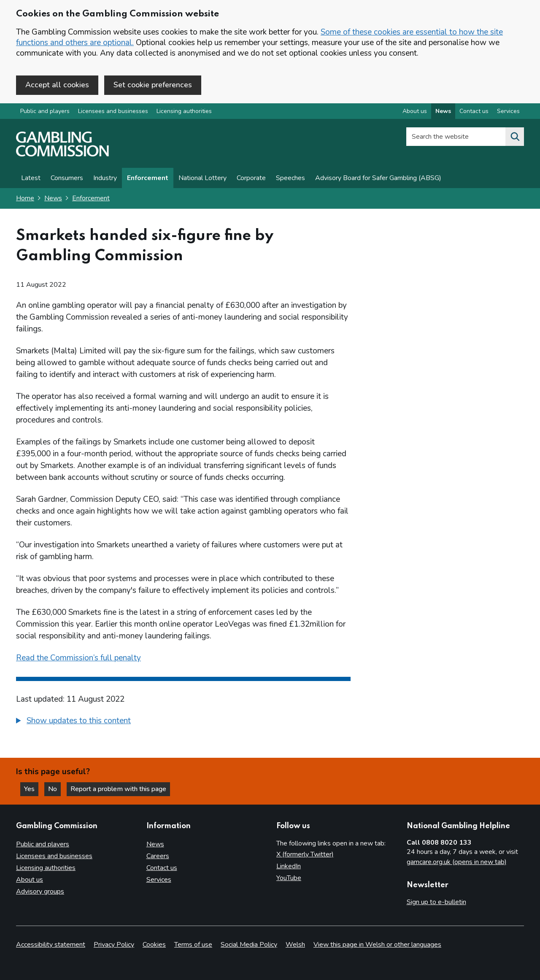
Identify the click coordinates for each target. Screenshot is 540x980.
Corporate (251, 178)
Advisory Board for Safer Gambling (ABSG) (378, 178)
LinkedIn (289, 866)
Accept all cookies (57, 85)
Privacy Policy (114, 945)
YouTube (289, 878)
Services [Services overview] (508, 111)
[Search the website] (515, 137)
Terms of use (193, 945)
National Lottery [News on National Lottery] (202, 178)
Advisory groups (40, 891)
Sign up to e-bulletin (436, 902)
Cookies (154, 945)
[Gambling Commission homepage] (62, 154)
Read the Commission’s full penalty (78, 658)
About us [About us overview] (415, 111)
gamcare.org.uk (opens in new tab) (457, 862)
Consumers (67, 178)
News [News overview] (443, 111)
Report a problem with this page (118, 789)
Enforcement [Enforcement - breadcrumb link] (91, 198)
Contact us (162, 868)
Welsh (295, 945)
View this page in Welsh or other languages (377, 945)
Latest (31, 178)
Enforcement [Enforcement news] (148, 178)
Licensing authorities (184, 111)
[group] (183, 722)
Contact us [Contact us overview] (474, 111)
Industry (105, 178)
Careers (158, 856)
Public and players (45, 111)
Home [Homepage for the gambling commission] (25, 198)
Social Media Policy (249, 945)
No (54, 789)
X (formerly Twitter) (305, 854)
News (53, 198)
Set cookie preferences (153, 85)
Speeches (290, 178)
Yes (31, 789)
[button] (73, 721)
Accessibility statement (51, 945)
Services (159, 880)
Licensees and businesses (113, 111)
